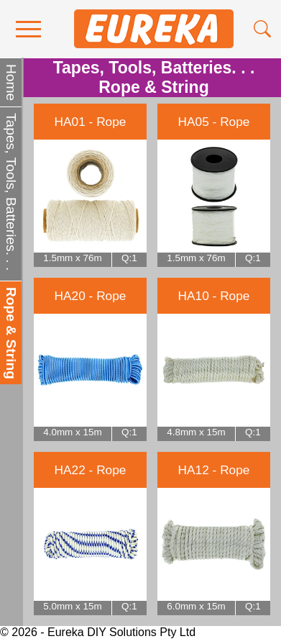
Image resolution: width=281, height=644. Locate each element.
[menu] (28, 29)
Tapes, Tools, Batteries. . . (11, 192)
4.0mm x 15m (72, 432)
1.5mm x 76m (72, 258)
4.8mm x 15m (196, 432)
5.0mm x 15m (72, 606)
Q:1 (129, 258)
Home (11, 82)
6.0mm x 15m (196, 606)
